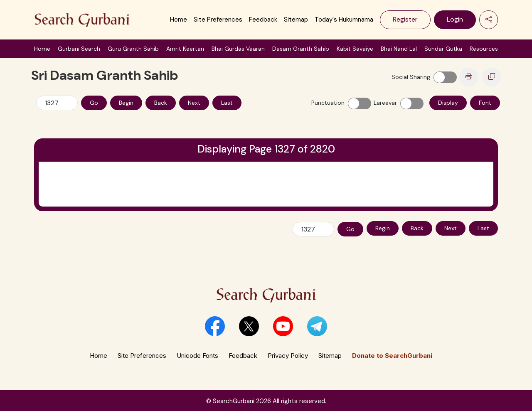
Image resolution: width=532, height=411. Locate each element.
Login (455, 19)
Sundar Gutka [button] (443, 49)
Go (94, 103)
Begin (126, 103)
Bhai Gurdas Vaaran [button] (238, 49)
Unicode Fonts (197, 354)
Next (194, 103)
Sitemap (296, 20)
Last (227, 103)
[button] (215, 325)
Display (448, 103)
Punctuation (328, 103)
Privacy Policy (288, 354)
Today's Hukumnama (344, 20)
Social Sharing (411, 77)
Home (179, 20)
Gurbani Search (79, 49)
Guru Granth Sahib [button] (133, 49)
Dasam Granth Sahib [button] (301, 49)
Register (405, 19)
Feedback (263, 20)
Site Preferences (218, 20)
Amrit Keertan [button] (185, 49)
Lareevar (385, 103)
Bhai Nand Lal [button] (399, 49)
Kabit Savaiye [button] (355, 49)
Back (161, 103)
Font (485, 103)
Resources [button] (484, 49)
